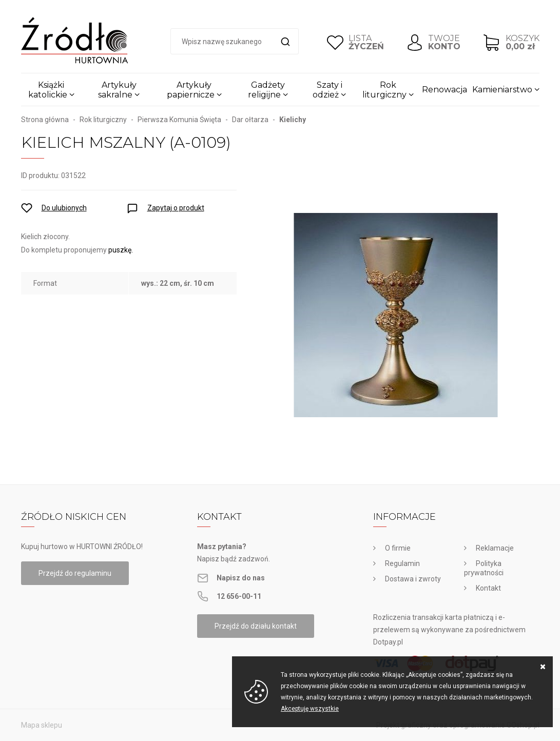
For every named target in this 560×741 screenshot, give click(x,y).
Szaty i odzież (327, 90)
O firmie (398, 548)
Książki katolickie (48, 90)
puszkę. (121, 250)
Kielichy (293, 120)
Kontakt (488, 588)
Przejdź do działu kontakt (256, 626)
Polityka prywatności (484, 568)
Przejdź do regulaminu (75, 573)
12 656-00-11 (239, 596)
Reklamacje (495, 548)
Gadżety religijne (266, 90)
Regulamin (402, 563)
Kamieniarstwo (502, 90)
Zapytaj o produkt (176, 208)
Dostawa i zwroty (413, 579)
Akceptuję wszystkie (310, 709)
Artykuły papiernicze (191, 90)
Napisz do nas (241, 578)
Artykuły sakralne (117, 90)
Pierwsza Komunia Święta (179, 120)
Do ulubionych (64, 208)
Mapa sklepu (42, 725)
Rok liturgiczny (384, 90)
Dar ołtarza (250, 120)
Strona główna (45, 120)
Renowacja (445, 90)
